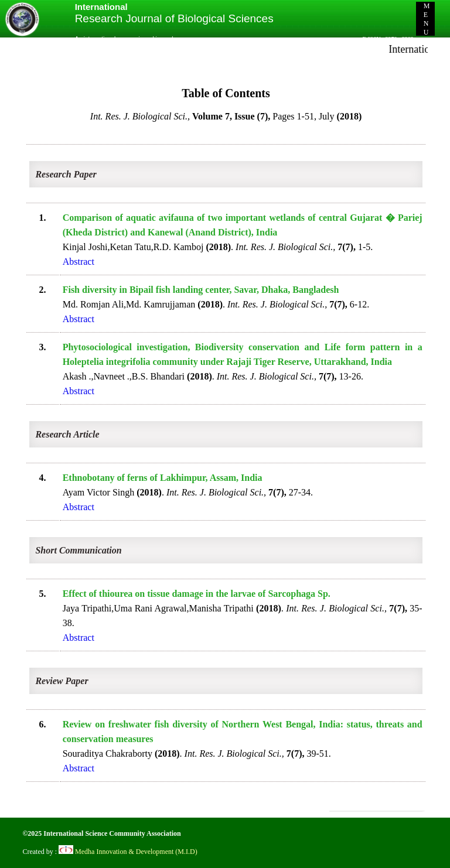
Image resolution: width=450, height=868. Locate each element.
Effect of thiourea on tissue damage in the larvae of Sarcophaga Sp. (197, 594)
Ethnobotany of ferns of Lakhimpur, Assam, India (163, 478)
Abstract (79, 262)
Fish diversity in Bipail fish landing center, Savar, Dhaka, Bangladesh (201, 290)
